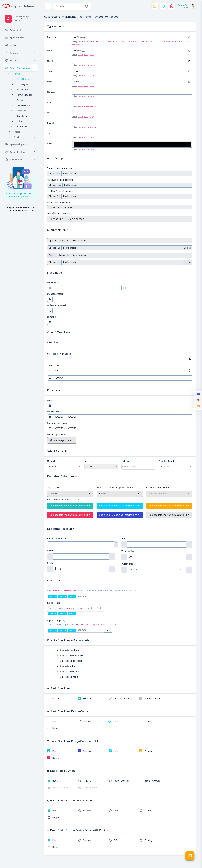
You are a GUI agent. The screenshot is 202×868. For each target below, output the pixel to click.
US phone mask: (55, 294)
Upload (52, 241)
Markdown (18, 127)
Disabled (89, 461)
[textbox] (139, 467)
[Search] (69, 6)
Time (50, 71)
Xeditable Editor (21, 105)
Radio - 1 (57, 781)
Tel (49, 133)
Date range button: (57, 435)
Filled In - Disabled (153, 699)
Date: (50, 400)
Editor (16, 121)
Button (52, 255)
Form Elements (21, 79)
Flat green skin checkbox (68, 661)
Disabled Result (166, 461)
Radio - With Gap (122, 781)
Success (87, 721)
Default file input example (59, 168)
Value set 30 (127, 551)
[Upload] (125, 255)
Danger (56, 728)
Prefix (50, 563)
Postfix (51, 551)
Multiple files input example (60, 180)
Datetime (52, 37)
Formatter (18, 100)
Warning (148, 721)
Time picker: (53, 365)
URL (49, 113)
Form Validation (21, 95)
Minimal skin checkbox (66, 650)
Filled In (87, 699)
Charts (22, 137)
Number (51, 92)
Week (50, 82)
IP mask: (51, 317)
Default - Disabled (123, 699)
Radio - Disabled (60, 788)
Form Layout (19, 84)
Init (123, 539)
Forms (22, 74)
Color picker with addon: (59, 354)
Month (50, 61)
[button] (48, 6)
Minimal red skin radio (66, 672)
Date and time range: (58, 423)
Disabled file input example (60, 191)
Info (116, 721)
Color (50, 144)
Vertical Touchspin (56, 539)
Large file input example (59, 213)
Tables (22, 132)
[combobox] (64, 467)
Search (51, 123)
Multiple (125, 461)
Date (50, 51)
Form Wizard (20, 90)
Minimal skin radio (64, 666)
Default (56, 699)
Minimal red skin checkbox (68, 656)
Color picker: (54, 342)
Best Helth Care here (20, 197)
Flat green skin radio (66, 677)
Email (50, 102)
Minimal (51, 461)
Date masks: (53, 282)
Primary (56, 721)
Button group (128, 564)
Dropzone (18, 111)
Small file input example (58, 203)
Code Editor (19, 116)
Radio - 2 (87, 781)
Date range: (53, 412)
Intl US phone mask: (57, 305)
